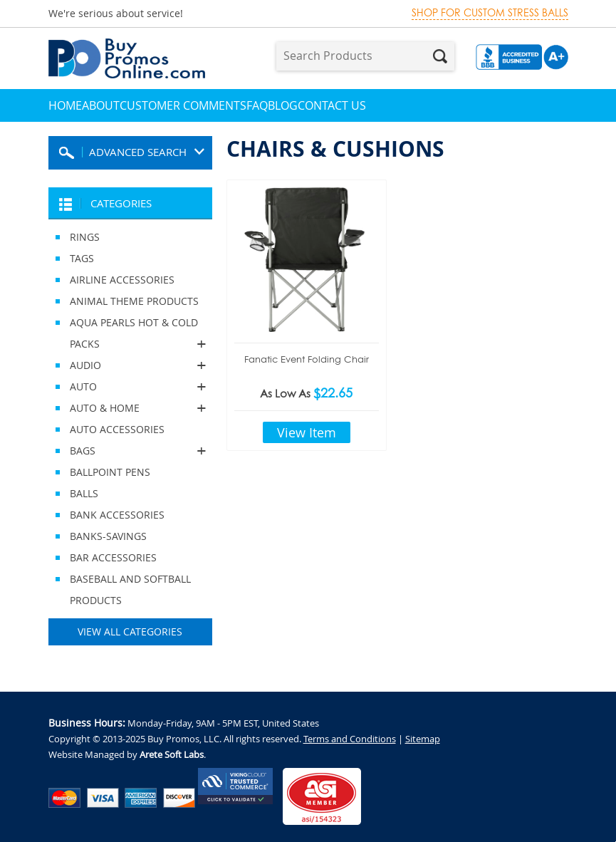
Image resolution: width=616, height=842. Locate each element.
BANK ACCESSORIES (117, 515)
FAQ (257, 105)
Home (65, 105)
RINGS (85, 237)
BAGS (130, 451)
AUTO (130, 387)
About (101, 105)
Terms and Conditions (350, 739)
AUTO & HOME (130, 408)
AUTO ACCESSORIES (117, 429)
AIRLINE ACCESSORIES (122, 280)
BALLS (84, 493)
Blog (283, 105)
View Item (307, 432)
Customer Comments (183, 105)
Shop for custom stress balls (490, 13)
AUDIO (130, 365)
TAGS (82, 258)
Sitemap (423, 739)
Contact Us (332, 105)
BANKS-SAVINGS (108, 536)
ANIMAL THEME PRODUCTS (134, 301)
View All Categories (130, 631)
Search (440, 56)
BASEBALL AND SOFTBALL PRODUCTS (130, 589)
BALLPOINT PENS (110, 472)
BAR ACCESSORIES (113, 557)
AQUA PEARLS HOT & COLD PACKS (130, 335)
